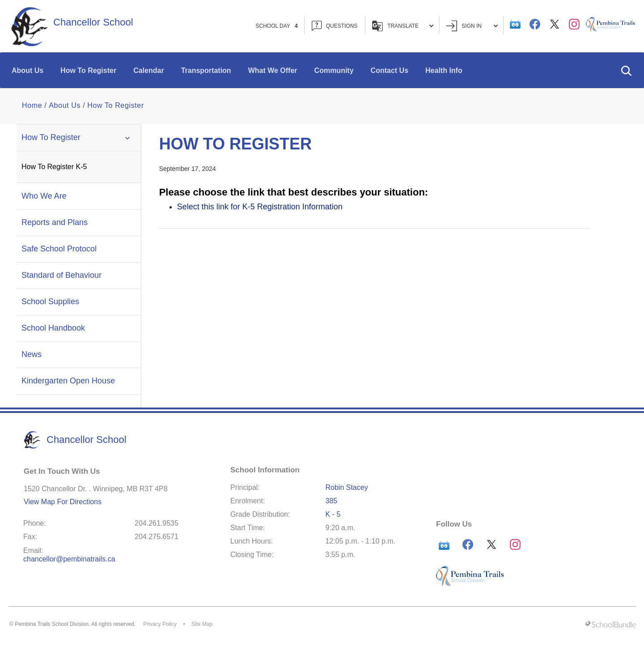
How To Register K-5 (54, 167)
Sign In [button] (472, 26)
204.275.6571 (157, 537)
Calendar (148, 70)
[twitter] (555, 24)
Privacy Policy (160, 624)
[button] (626, 70)
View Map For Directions (63, 502)
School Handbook (53, 328)
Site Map (202, 624)
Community (334, 70)
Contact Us (390, 70)
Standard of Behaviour (61, 275)
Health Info (444, 70)
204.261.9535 (157, 523)
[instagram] (574, 24)
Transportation (206, 70)
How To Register (88, 70)
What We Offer (273, 70)
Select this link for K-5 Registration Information (260, 207)
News (32, 354)
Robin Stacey (347, 487)
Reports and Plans (55, 222)
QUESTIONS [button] (335, 26)
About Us (28, 70)
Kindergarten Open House (68, 381)
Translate (403, 26)
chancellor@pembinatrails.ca (69, 559)
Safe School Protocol (59, 249)
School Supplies (50, 302)
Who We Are (44, 196)
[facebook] (535, 24)
